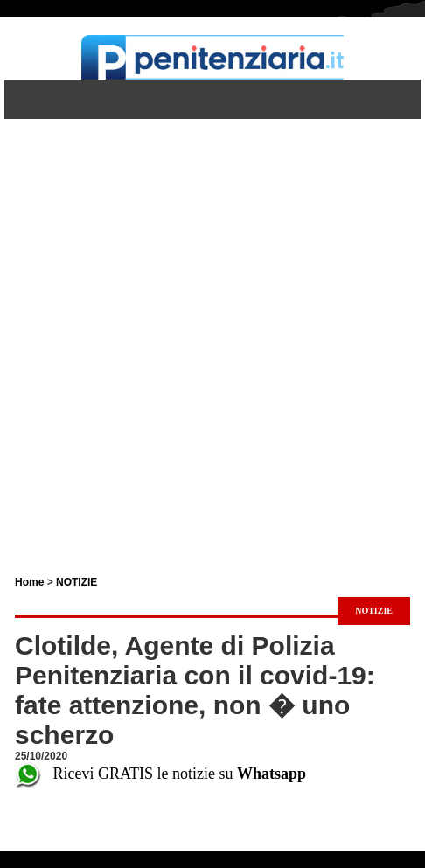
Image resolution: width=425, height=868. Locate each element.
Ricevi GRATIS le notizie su (160, 774)
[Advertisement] (212, 331)
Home (29, 582)
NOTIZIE (77, 582)
